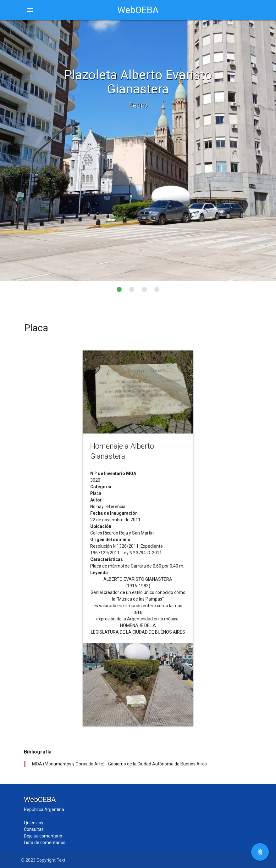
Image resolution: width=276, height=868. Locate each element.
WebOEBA (138, 10)
